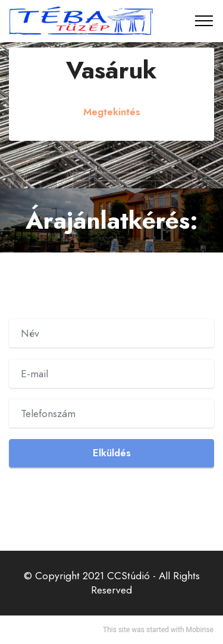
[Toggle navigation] (204, 21)
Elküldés (112, 453)
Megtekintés (112, 112)
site (124, 630)
